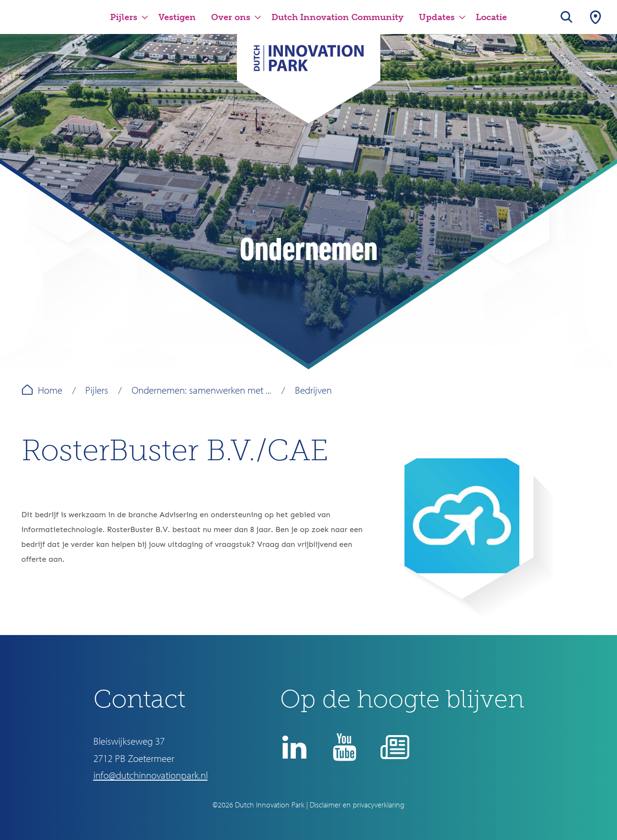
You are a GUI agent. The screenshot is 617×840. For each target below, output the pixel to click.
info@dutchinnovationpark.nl (151, 775)
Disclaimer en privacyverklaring (357, 805)
